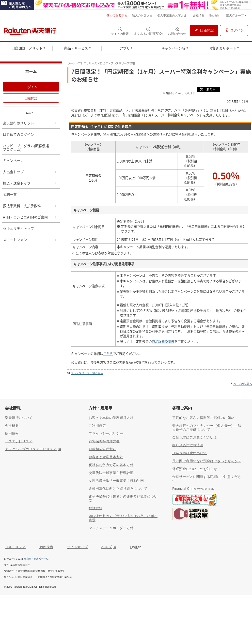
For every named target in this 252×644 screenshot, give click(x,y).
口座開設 (31, 98)
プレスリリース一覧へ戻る (87, 373)
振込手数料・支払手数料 (30, 206)
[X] (210, 93)
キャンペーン (30, 160)
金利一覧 (30, 194)
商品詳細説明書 (163, 342)
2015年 (104, 63)
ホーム (71, 63)
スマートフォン (30, 240)
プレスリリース (87, 63)
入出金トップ (30, 172)
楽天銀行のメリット (30, 123)
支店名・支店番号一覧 (36, 559)
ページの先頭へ (243, 384)
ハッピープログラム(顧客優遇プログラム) (30, 147)
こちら (108, 354)
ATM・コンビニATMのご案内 (30, 217)
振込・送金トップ (30, 183)
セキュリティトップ (30, 228)
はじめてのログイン (30, 134)
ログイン (31, 87)
